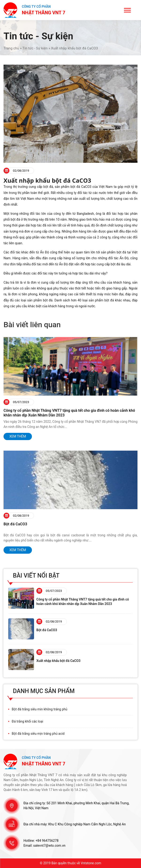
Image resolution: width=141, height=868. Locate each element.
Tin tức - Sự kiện (35, 48)
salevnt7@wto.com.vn (50, 846)
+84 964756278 (47, 841)
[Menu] (128, 10)
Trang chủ (11, 48)
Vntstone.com (91, 863)
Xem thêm (18, 436)
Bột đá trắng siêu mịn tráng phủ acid (38, 734)
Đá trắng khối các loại (27, 721)
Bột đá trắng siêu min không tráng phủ (40, 709)
